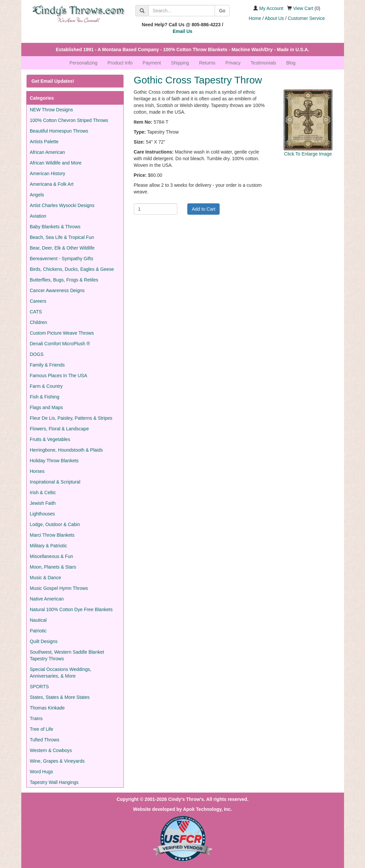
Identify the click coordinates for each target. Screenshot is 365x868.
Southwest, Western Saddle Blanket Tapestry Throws (67, 655)
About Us (274, 18)
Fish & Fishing (45, 397)
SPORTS (39, 687)
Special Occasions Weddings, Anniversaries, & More (61, 673)
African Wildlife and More (56, 163)
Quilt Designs (44, 641)
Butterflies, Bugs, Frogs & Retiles (64, 280)
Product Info (120, 63)
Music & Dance (46, 578)
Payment (152, 63)
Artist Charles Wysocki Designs (62, 205)
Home (255, 18)
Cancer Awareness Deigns (57, 290)
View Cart (303, 8)
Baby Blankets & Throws (55, 227)
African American (48, 152)
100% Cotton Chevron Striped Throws (69, 120)
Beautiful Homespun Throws (59, 131)
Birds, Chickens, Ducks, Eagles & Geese (72, 269)
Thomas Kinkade (47, 708)
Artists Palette (44, 142)
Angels (37, 195)
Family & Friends (47, 365)
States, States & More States (60, 697)
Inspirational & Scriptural (55, 482)
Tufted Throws (45, 740)
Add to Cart (203, 209)
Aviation (38, 216)
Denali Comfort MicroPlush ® (60, 344)
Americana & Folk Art (52, 184)
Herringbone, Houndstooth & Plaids (66, 450)
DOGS (37, 354)
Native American (47, 599)
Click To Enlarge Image (308, 154)
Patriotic (38, 631)
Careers (38, 301)
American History (48, 173)
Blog (291, 63)
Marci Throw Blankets (52, 535)
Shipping (180, 63)
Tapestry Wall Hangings (54, 782)
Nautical (38, 620)
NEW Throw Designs (52, 110)
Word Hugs (42, 772)
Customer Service (306, 18)
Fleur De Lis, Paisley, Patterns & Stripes (71, 418)
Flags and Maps (47, 407)
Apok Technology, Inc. (207, 809)
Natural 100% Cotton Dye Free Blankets (71, 609)
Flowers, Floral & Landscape (59, 429)
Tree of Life (42, 729)
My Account (271, 8)
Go (222, 11)
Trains (36, 718)
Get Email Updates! (53, 81)
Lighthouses (43, 514)
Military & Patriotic (49, 546)
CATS (36, 312)
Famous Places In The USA (59, 376)
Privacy (233, 63)
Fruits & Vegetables (50, 439)
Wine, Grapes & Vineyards (57, 761)
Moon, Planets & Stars (53, 567)
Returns (207, 63)
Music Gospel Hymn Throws (59, 588)
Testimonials (263, 63)
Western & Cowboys (51, 750)
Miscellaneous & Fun (52, 556)
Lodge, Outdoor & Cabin (55, 524)
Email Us (182, 31)
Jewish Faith (43, 503)
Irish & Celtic (43, 492)
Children (39, 322)
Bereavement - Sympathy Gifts (62, 259)
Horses (37, 471)
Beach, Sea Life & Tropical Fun (62, 237)
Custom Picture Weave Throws (62, 333)
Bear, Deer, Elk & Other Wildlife (62, 248)
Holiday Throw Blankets (54, 461)
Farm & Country (46, 386)
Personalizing (84, 63)
